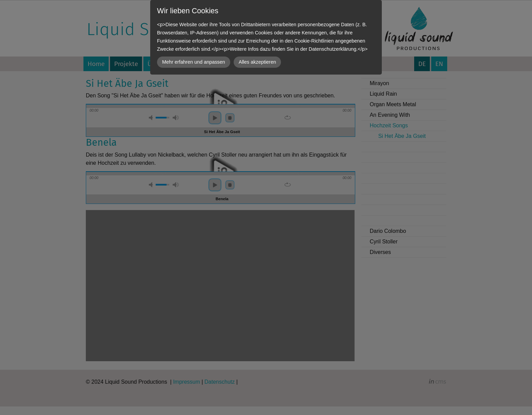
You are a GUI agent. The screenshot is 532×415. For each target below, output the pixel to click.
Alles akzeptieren (257, 62)
